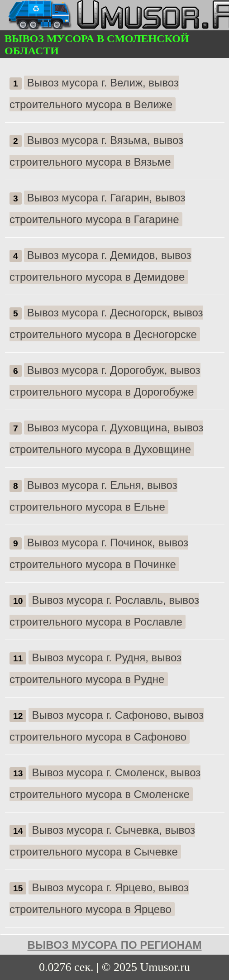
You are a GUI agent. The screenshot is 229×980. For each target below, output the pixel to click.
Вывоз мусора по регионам (115, 945)
